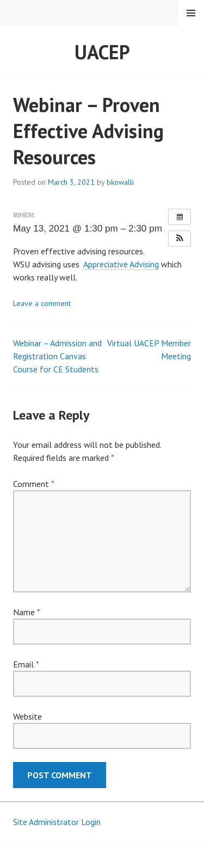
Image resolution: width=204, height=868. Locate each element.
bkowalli (120, 182)
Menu (191, 13)
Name (26, 612)
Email (26, 664)
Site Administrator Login (57, 822)
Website (27, 716)
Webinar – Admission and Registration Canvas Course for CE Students (57, 356)
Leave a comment (42, 303)
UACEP (102, 52)
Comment (33, 484)
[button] (180, 239)
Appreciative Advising (120, 264)
